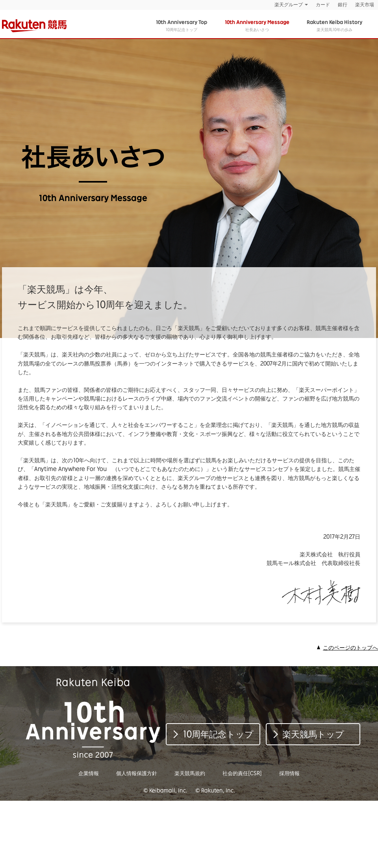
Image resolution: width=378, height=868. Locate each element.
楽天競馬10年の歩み (334, 26)
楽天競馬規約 (190, 773)
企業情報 (89, 773)
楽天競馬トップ (313, 734)
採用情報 (289, 773)
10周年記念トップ (181, 26)
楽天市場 (365, 5)
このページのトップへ (350, 647)
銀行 (343, 5)
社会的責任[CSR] (242, 773)
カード (323, 5)
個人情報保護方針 (137, 773)
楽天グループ (289, 5)
